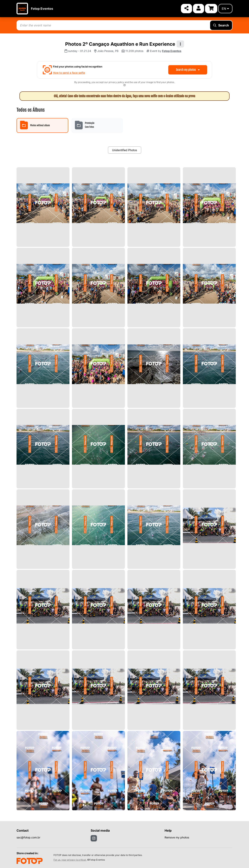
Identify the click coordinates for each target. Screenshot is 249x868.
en (225, 9)
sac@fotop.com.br (28, 837)
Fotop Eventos (42, 9)
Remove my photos (177, 837)
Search (221, 25)
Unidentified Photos (124, 150)
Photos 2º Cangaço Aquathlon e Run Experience (120, 44)
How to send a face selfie (69, 73)
